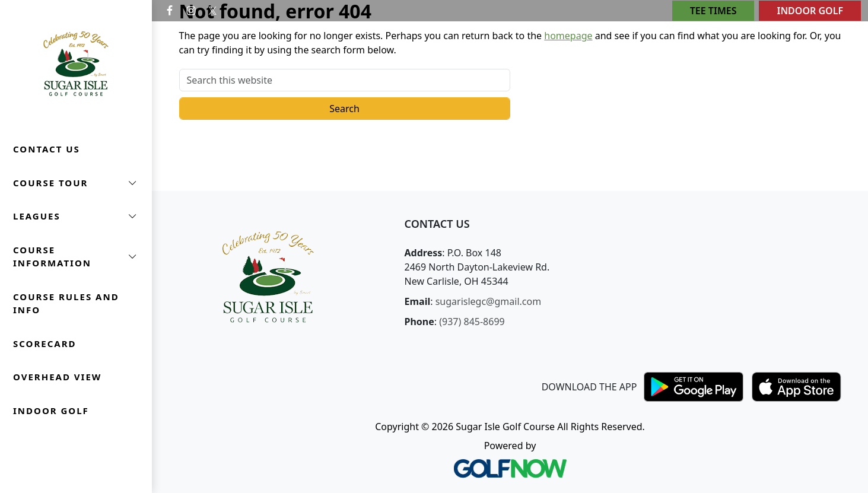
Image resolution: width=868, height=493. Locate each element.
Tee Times (713, 11)
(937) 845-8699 (472, 322)
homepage (568, 36)
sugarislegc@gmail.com (488, 301)
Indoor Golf (810, 11)
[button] (76, 183)
